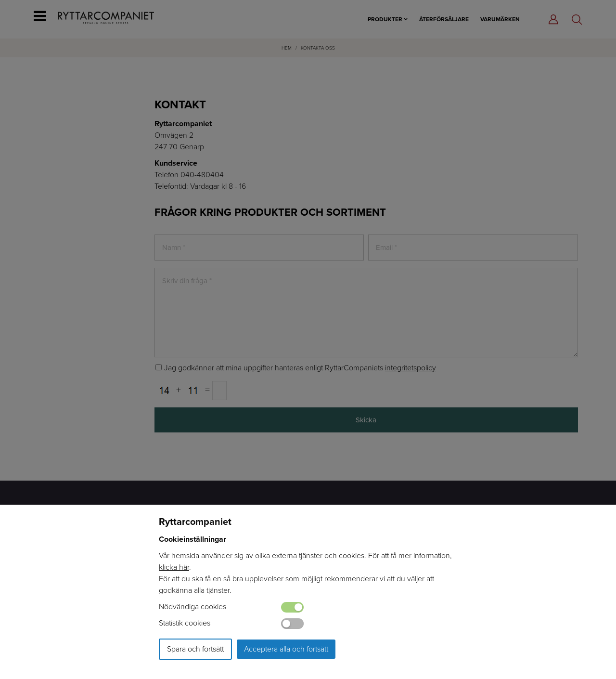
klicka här (174, 567)
